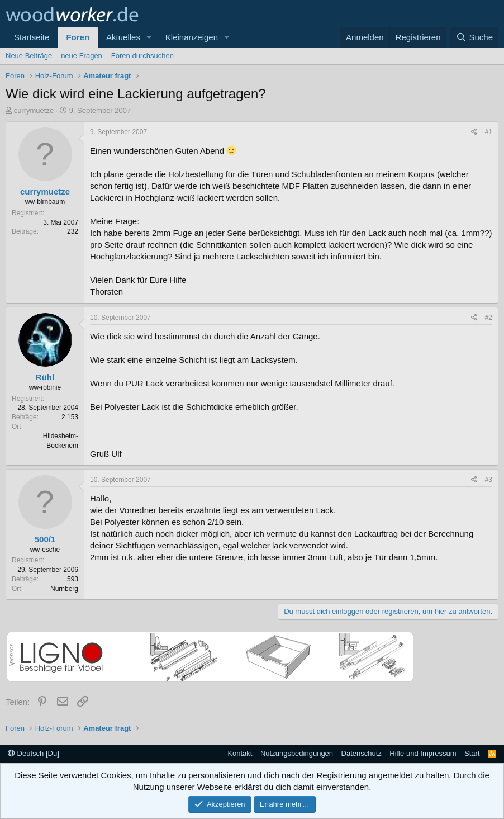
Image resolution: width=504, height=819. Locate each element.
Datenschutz (362, 753)
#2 (489, 318)
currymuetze (34, 110)
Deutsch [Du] (34, 753)
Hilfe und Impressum (423, 753)
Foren (78, 37)
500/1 (45, 539)
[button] (149, 37)
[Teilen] (474, 132)
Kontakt (240, 753)
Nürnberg (64, 589)
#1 (489, 132)
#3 (489, 480)
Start (472, 753)
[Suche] (474, 37)
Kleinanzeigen (192, 37)
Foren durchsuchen (142, 56)
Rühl (45, 377)
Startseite (32, 37)
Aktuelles (123, 37)
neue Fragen (82, 56)
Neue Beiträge (29, 56)
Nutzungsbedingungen (297, 753)
